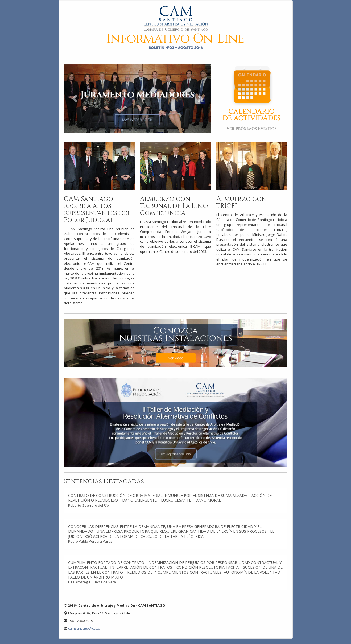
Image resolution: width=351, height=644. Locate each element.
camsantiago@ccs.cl (84, 628)
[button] (75, 98)
